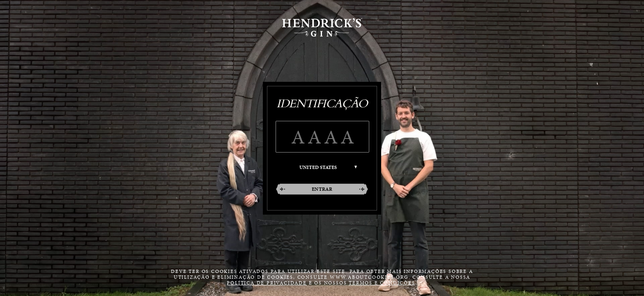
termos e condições (382, 283)
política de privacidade (267, 283)
